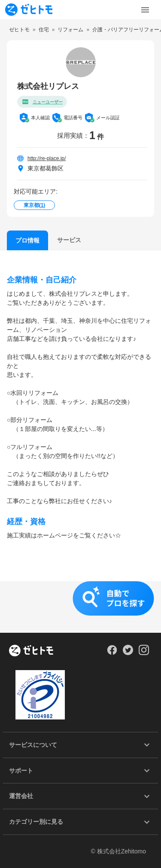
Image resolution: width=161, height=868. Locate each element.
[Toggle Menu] (145, 10)
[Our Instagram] (144, 653)
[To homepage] (29, 10)
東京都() (35, 205)
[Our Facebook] (112, 653)
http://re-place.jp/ (47, 158)
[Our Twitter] (128, 653)
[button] (80, 607)
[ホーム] (31, 651)
